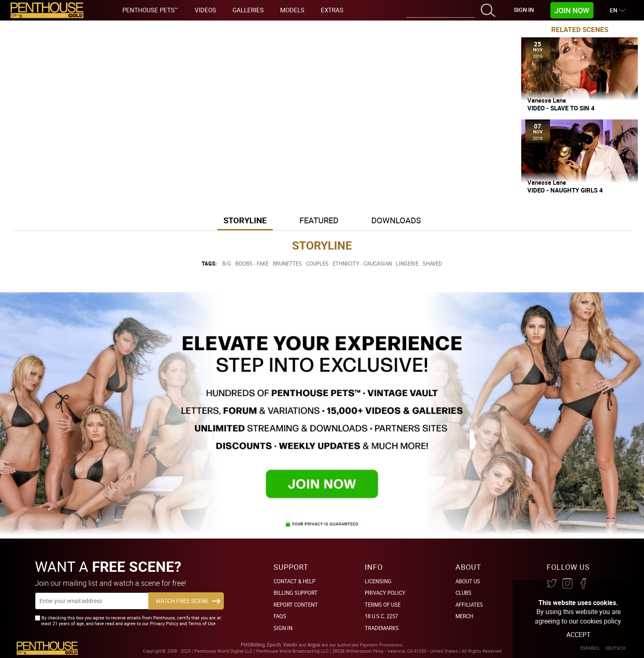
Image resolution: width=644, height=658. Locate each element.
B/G (227, 264)
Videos (205, 10)
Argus (314, 645)
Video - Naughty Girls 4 (565, 190)
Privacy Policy (385, 593)
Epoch (274, 645)
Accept (578, 635)
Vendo (290, 645)
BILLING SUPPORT (296, 593)
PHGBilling (253, 645)
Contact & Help (294, 581)
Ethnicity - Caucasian (362, 264)
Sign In (524, 10)
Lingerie (407, 264)
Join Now (572, 10)
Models (292, 10)
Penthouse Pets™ (150, 10)
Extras (332, 10)
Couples (317, 264)
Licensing (378, 581)
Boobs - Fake (252, 264)
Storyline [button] (245, 220)
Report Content (296, 605)
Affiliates (469, 605)
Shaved (432, 264)
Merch (464, 616)
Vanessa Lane (547, 100)
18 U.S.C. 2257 (381, 616)
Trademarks (382, 628)
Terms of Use (383, 605)
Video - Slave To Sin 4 (561, 108)
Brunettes (287, 264)
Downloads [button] (396, 220)
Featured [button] (319, 220)
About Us (468, 581)
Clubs (463, 593)
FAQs (280, 616)
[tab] (245, 221)
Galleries (248, 10)
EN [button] (615, 10)
